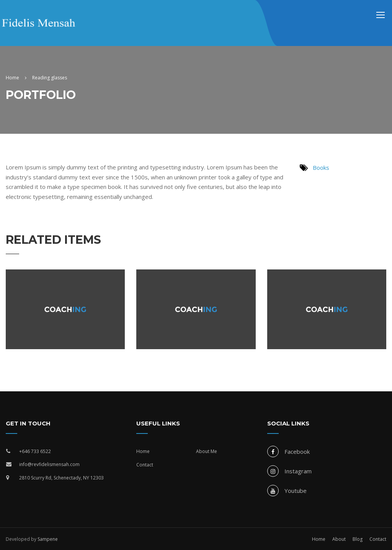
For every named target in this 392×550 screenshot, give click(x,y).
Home (143, 451)
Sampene (48, 539)
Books (321, 167)
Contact (145, 465)
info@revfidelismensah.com (49, 464)
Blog (358, 539)
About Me (207, 451)
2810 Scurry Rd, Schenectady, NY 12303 (61, 478)
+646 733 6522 (35, 451)
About (339, 539)
